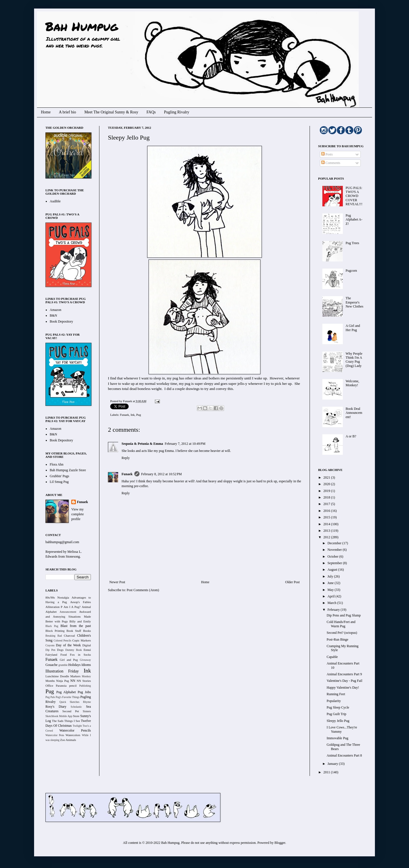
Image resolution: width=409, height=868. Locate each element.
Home (46, 112)
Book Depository (61, 321)
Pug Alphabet (66, 692)
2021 (327, 477)
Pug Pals (50, 697)
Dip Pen (50, 650)
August (333, 570)
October (333, 556)
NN (73, 681)
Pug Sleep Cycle (338, 707)
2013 (327, 531)
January (333, 764)
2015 (327, 517)
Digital (87, 645)
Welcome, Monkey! (352, 383)
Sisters (87, 711)
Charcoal (69, 636)
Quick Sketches (69, 702)
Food (64, 655)
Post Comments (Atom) (143, 590)
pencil (73, 686)
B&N (53, 315)
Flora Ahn (57, 464)
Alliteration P (54, 607)
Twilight (77, 726)
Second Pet (71, 711)
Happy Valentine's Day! (343, 688)
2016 (327, 511)
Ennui (87, 650)
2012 (327, 537)
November (335, 550)
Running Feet (336, 694)
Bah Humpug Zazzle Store (68, 470)
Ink (133, 415)
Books (87, 631)
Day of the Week (68, 645)
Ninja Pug (63, 681)
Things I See (72, 721)
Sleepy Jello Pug (338, 721)
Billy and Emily (80, 621)
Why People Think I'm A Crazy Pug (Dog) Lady (354, 360)
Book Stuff (74, 631)
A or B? (351, 436)
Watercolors (73, 735)
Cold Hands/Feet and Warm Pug (341, 624)
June (331, 583)
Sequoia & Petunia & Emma (142, 444)
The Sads (58, 721)
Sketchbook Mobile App (59, 716)
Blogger (280, 843)
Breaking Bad (54, 636)
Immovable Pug (337, 738)
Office (49, 686)
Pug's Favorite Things (68, 697)
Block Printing (55, 631)
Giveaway (85, 660)
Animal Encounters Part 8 (344, 755)
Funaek (128, 401)
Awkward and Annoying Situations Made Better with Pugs (68, 616)
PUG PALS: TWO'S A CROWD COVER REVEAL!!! (354, 196)
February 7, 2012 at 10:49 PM (185, 444)
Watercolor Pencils (75, 730)
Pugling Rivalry (177, 112)
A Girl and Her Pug (353, 328)
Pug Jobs (84, 692)
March (332, 603)
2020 (327, 484)
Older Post (292, 582)
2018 (327, 497)
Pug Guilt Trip (336, 714)
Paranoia (61, 686)
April (331, 596)
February (334, 610)
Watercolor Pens (55, 735)
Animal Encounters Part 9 (344, 674)
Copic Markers (82, 640)
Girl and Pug (69, 660)
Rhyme (87, 702)
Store (76, 716)
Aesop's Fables (81, 602)
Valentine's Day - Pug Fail (344, 681)
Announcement (68, 612)
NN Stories (84, 681)
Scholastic (76, 707)
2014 (327, 524)
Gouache (52, 665)
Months (50, 681)
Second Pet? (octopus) (342, 633)
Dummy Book (74, 650)
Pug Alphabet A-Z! (354, 220)
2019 (327, 491)
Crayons (50, 645)
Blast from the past (76, 626)
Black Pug (52, 626)
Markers (76, 676)
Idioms (86, 665)
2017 (327, 504)
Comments (331, 163)
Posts (327, 154)
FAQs (151, 112)
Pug (139, 415)
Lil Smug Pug (59, 482)
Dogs (60, 650)
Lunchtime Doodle (57, 676)
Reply (126, 458)
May (331, 590)
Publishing (85, 686)
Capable (332, 657)
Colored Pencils (62, 640)
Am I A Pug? (72, 607)
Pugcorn (351, 271)
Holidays (74, 665)
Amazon (56, 310)
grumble (63, 665)
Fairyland (51, 655)
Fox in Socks (80, 655)
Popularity (334, 701)
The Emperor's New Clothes (354, 302)
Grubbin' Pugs (60, 476)
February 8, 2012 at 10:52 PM (161, 474)
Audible (55, 201)
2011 (327, 772)
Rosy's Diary (56, 707)
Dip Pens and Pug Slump (344, 615)
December (335, 543)
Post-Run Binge (337, 639)
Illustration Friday (62, 671)
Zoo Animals (68, 740)
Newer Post (117, 582)
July (331, 576)
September (335, 563)
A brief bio (67, 112)
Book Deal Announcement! (354, 413)
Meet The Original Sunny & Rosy (111, 112)
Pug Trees (352, 243)
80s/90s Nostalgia (57, 597)
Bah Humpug (82, 26)
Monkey (86, 676)
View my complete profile (78, 514)
